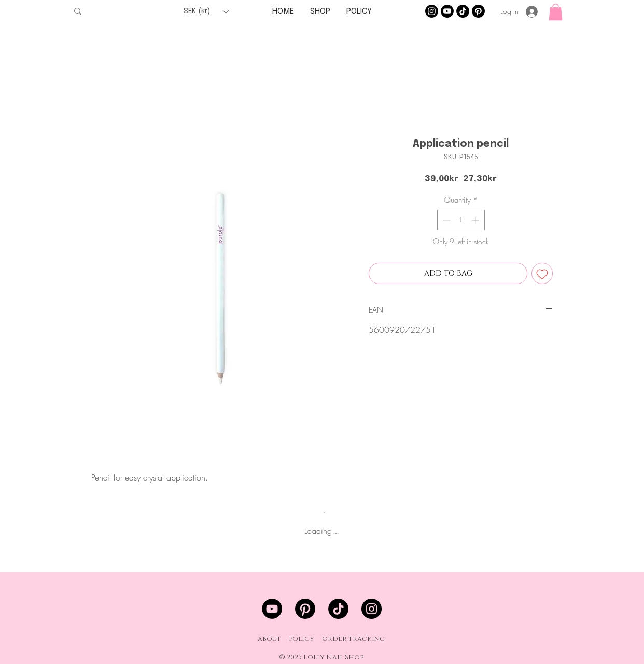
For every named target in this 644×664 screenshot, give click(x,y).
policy (302, 639)
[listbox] (206, 12)
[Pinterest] (478, 11)
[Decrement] (446, 220)
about (269, 639)
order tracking (353, 639)
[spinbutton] (461, 220)
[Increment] (476, 220)
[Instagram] (432, 11)
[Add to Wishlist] (542, 273)
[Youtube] (447, 11)
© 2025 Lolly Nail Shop (321, 657)
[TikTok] (463, 11)
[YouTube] (272, 609)
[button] (206, 12)
